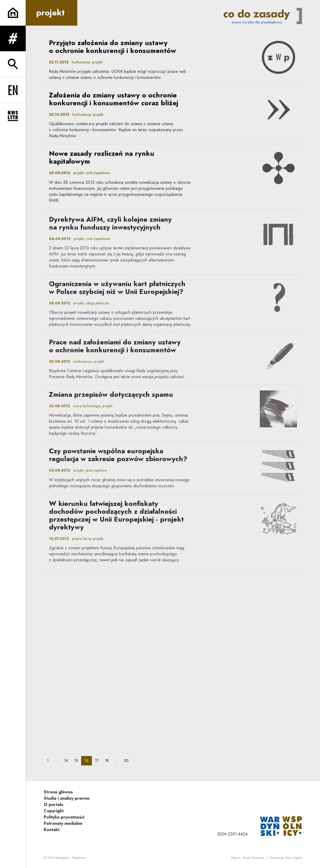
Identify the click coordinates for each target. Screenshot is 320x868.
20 (128, 760)
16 (88, 760)
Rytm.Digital (294, 858)
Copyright (54, 811)
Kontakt (52, 830)
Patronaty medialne (63, 823)
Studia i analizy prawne (67, 798)
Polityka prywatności (64, 817)
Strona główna (58, 792)
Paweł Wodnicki (253, 858)
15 (78, 760)
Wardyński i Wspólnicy (71, 858)
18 (108, 760)
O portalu (53, 805)
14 (68, 760)
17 (98, 760)
